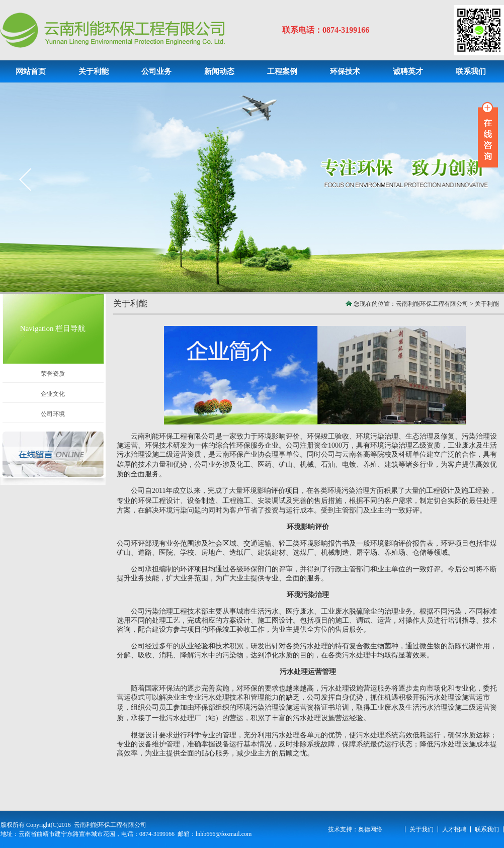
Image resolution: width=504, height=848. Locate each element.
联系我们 (487, 829)
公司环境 (53, 414)
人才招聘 (454, 829)
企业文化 (53, 394)
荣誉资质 (53, 374)
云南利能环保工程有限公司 (432, 304)
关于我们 (422, 829)
